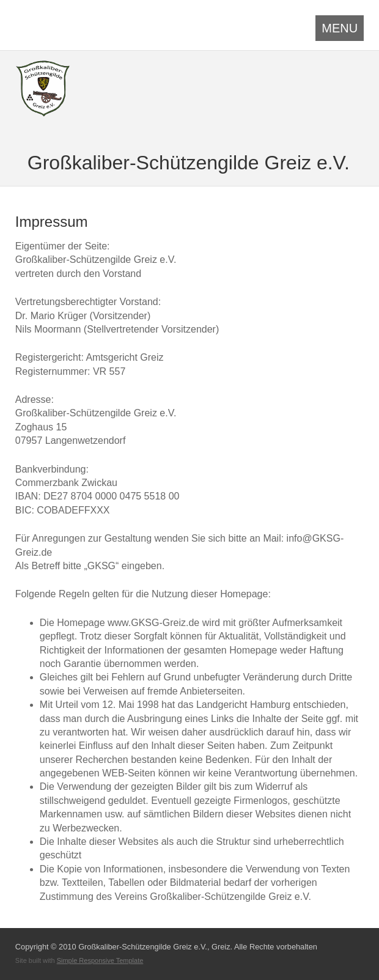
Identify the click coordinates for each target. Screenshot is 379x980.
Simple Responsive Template (100, 960)
